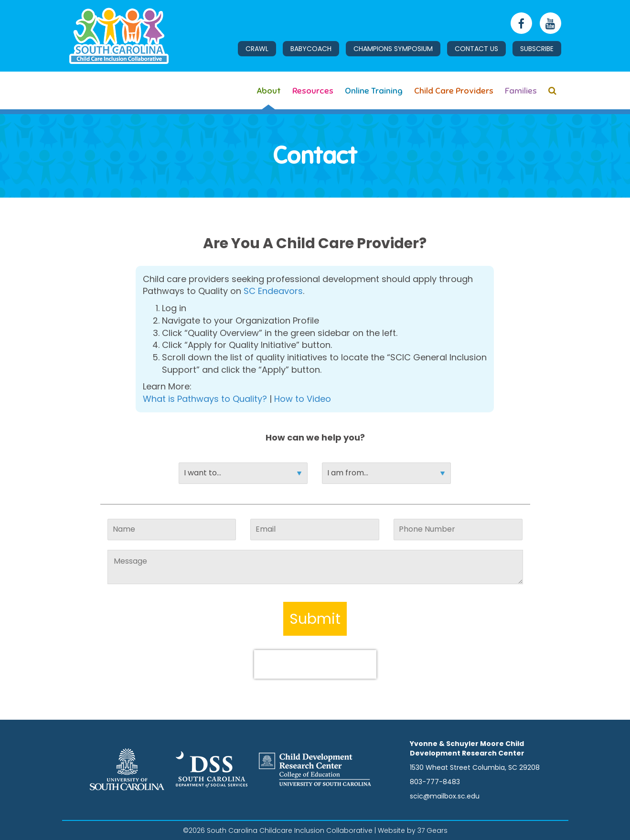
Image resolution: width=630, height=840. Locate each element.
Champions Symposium (393, 49)
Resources (313, 91)
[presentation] (315, 664)
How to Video (303, 399)
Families (521, 91)
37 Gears (432, 830)
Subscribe (537, 49)
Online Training (374, 91)
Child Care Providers (454, 91)
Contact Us (476, 49)
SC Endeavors (273, 291)
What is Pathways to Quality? (205, 399)
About (269, 91)
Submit (315, 619)
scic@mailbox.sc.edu (445, 796)
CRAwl (257, 49)
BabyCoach (311, 49)
